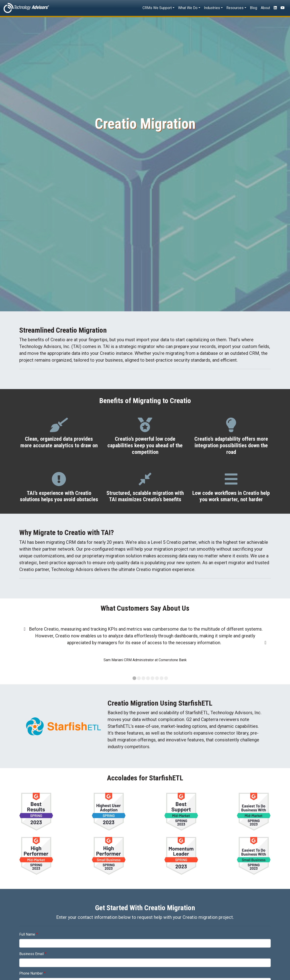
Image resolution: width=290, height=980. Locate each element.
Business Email (31, 954)
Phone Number (31, 973)
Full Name (27, 934)
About (265, 8)
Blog (254, 8)
